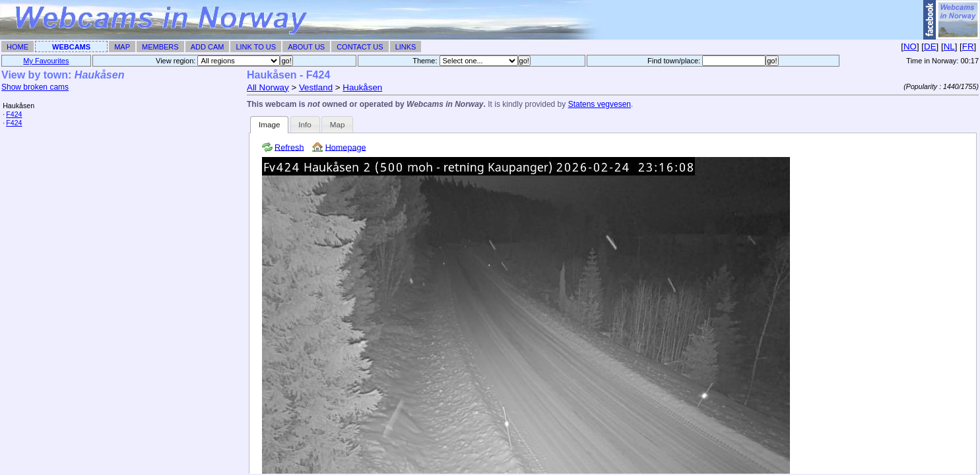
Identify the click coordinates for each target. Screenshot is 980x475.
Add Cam (208, 47)
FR (968, 47)
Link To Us (256, 47)
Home (17, 47)
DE (930, 47)
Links (406, 47)
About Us (306, 47)
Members (160, 47)
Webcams (71, 47)
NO (910, 47)
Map (122, 47)
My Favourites (46, 61)
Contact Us (360, 47)
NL (949, 47)
